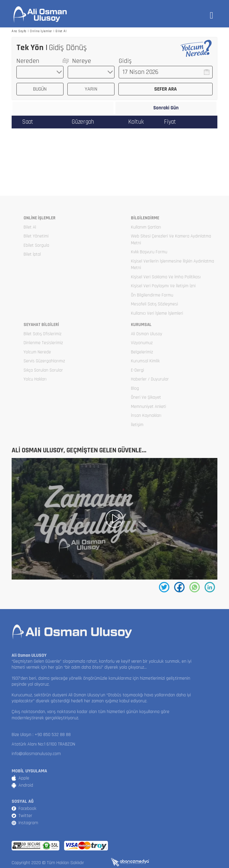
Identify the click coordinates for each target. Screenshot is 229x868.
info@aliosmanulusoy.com (36, 754)
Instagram (28, 823)
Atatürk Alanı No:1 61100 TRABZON (43, 744)
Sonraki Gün (166, 108)
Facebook (27, 809)
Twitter (25, 816)
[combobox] (40, 72)
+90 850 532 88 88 (53, 735)
